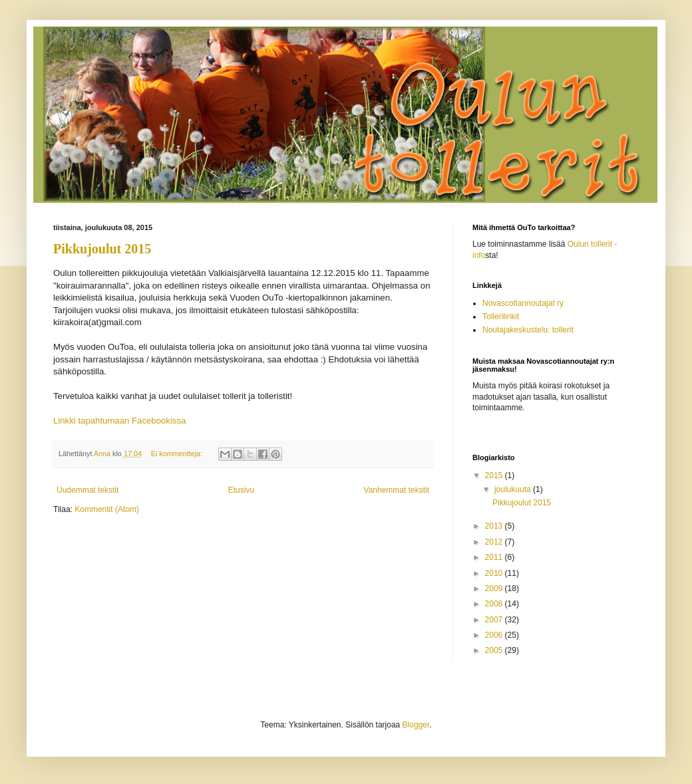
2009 (495, 588)
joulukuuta (514, 489)
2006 (495, 635)
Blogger (416, 725)
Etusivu (241, 490)
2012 (495, 542)
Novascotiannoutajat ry (523, 303)
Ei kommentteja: (178, 454)
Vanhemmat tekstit (397, 490)
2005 (495, 650)
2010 (495, 573)
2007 (495, 620)
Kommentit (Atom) (107, 509)
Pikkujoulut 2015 (102, 249)
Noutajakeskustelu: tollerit (528, 330)
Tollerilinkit (501, 317)
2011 (495, 557)
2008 (495, 604)
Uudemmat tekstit (87, 490)
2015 (495, 475)
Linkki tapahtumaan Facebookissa (119, 421)
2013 (495, 526)
